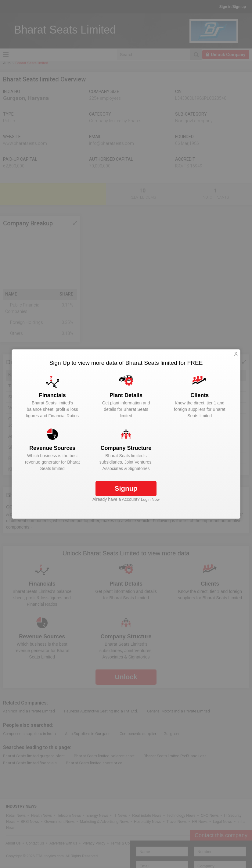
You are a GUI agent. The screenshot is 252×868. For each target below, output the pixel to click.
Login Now (150, 499)
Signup (126, 488)
